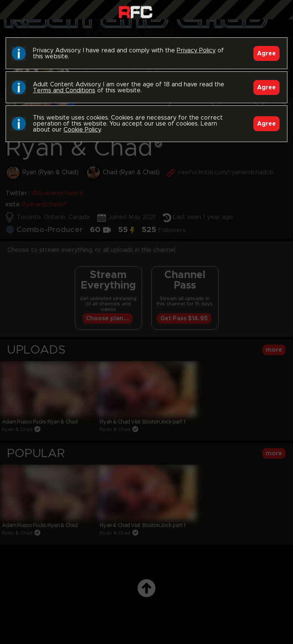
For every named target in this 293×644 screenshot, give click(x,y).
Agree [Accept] (266, 53)
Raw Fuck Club (135, 11)
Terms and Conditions (64, 90)
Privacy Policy (196, 50)
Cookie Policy (82, 130)
